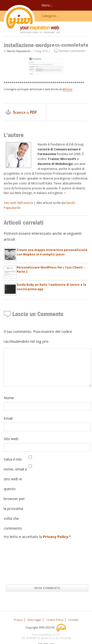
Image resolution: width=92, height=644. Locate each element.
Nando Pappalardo (19, 51)
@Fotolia (68, 89)
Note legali (34, 620)
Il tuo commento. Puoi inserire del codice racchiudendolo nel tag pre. (38, 336)
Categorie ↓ (50, 16)
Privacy (18, 620)
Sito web (11, 439)
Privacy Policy (56, 537)
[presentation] (24, 563)
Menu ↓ (47, 5)
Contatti (73, 620)
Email (8, 418)
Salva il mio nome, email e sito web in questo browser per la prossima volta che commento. (15, 494)
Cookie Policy (55, 620)
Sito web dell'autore (18, 203)
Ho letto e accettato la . (37, 537)
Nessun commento (72, 51)
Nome (9, 398)
